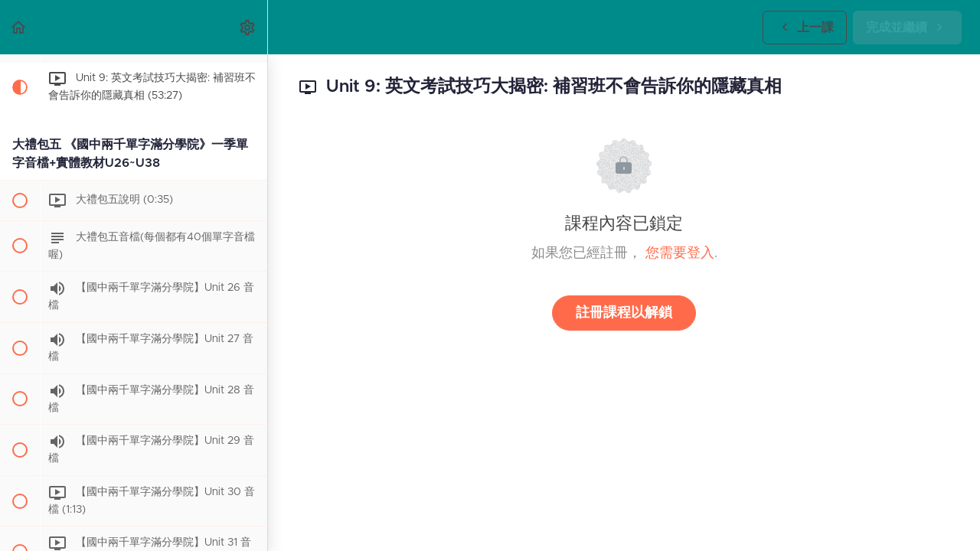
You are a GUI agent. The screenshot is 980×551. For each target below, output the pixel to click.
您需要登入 (680, 253)
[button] (19, 27)
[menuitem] (248, 27)
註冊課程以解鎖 (624, 313)
